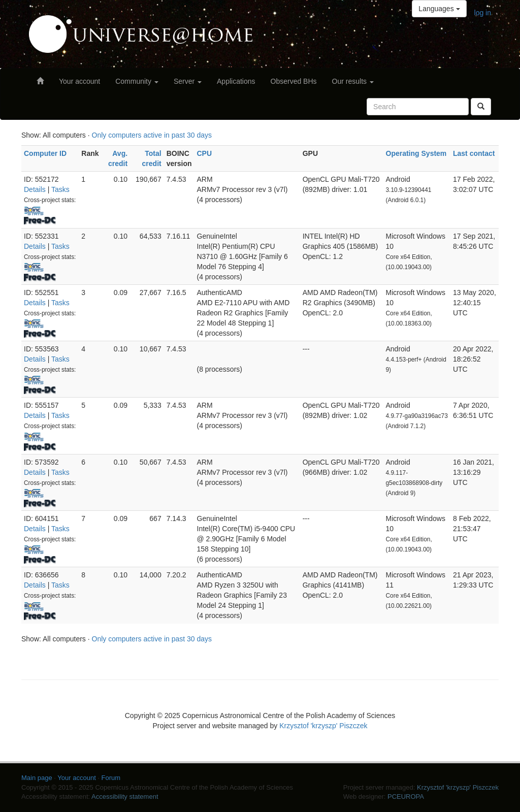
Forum (111, 778)
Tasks (60, 189)
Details (35, 189)
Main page (37, 778)
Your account (79, 81)
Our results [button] (353, 81)
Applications (236, 81)
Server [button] (188, 81)
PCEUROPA (406, 797)
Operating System (416, 153)
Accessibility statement (125, 797)
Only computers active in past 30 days (152, 135)
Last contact (474, 153)
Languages (439, 9)
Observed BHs (294, 81)
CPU (205, 153)
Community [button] (137, 81)
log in (483, 13)
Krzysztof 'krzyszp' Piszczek (323, 726)
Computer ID (45, 153)
